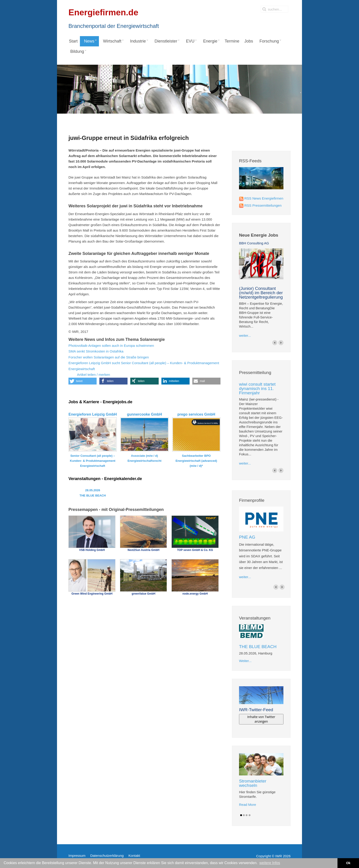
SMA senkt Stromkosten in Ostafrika (96, 351)
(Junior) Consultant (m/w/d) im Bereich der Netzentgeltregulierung (261, 293)
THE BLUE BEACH (258, 647)
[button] (83, 381)
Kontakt (134, 856)
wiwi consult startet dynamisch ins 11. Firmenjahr (257, 389)
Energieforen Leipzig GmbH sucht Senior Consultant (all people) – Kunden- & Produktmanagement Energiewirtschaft (144, 366)
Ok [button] (348, 863)
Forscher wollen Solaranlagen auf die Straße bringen (109, 357)
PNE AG (247, 537)
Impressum (77, 856)
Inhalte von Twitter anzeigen (261, 719)
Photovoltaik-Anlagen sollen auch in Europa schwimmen (111, 346)
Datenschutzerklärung (107, 856)
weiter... (245, 335)
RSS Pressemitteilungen (263, 205)
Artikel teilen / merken (89, 375)
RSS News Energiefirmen (264, 198)
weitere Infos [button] (270, 863)
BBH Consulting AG (254, 243)
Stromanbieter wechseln (253, 783)
